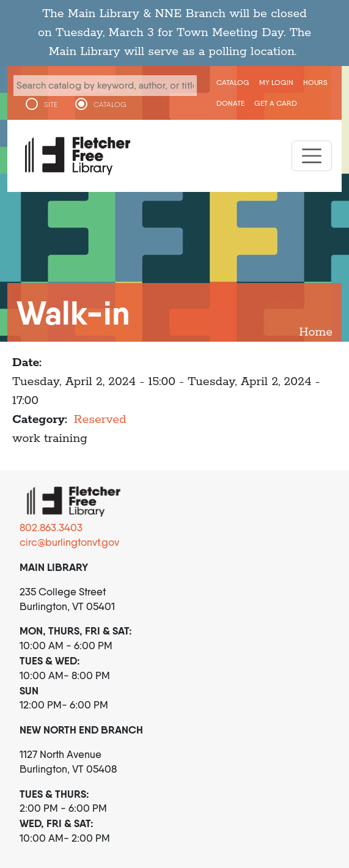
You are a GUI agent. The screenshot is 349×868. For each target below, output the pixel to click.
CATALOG (110, 105)
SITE (51, 105)
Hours (315, 82)
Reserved (100, 420)
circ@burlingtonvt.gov (69, 542)
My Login (276, 82)
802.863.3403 (51, 528)
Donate (230, 103)
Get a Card (276, 103)
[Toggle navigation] (312, 156)
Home (316, 332)
